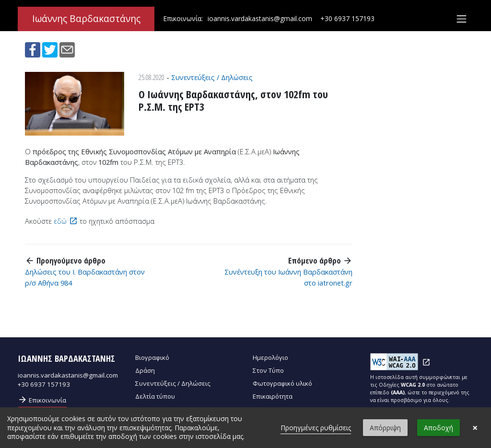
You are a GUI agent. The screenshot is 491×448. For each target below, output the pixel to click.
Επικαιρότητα (273, 396)
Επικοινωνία (42, 400)
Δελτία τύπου (155, 396)
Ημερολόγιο (270, 357)
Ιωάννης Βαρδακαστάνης (86, 19)
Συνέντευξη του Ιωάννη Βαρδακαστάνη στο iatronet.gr (288, 277)
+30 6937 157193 (347, 19)
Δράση (145, 370)
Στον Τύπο (268, 370)
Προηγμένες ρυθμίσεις (316, 428)
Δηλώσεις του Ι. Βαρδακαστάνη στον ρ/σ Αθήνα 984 (85, 277)
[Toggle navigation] (462, 19)
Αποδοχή (438, 428)
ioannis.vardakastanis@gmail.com (260, 19)
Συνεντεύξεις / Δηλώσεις (212, 77)
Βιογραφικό (152, 357)
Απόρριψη (385, 428)
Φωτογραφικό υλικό (282, 383)
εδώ (60, 221)
